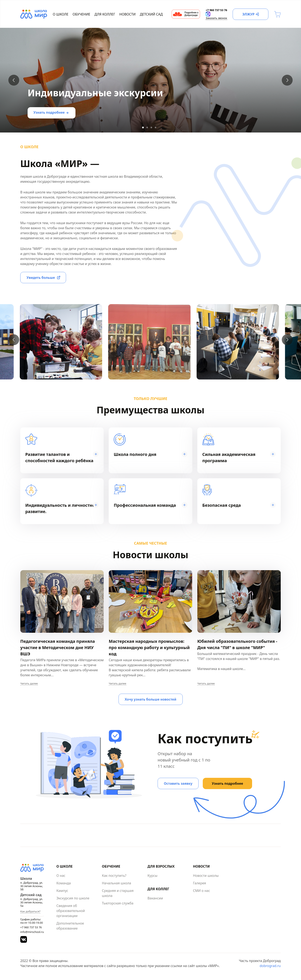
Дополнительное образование (70, 926)
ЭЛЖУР (248, 14)
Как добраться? (30, 911)
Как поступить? (114, 876)
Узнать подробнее (49, 112)
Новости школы (206, 876)
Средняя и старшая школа (118, 893)
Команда (64, 883)
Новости (128, 14)
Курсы (152, 876)
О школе (61, 14)
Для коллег (105, 14)
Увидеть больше (41, 278)
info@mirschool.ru (32, 932)
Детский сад (151, 14)
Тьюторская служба (118, 903)
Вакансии (155, 898)
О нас (61, 876)
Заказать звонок (216, 18)
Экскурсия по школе (73, 898)
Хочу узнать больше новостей (151, 699)
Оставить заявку (178, 783)
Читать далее (29, 684)
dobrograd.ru (270, 966)
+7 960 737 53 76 (31, 927)
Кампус (62, 891)
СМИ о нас (201, 891)
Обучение (81, 14)
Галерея (199, 883)
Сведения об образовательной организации (71, 911)
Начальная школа (117, 883)
